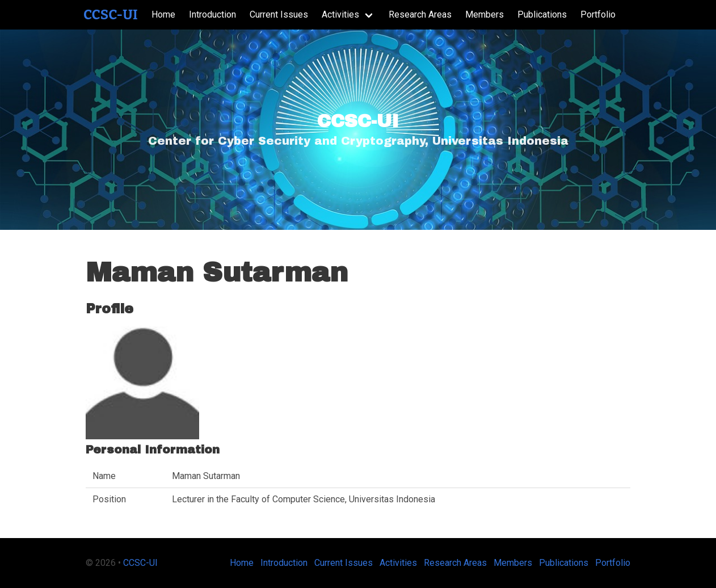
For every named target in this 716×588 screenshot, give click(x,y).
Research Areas (420, 14)
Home (163, 14)
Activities (340, 14)
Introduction (212, 14)
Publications (542, 14)
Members (485, 14)
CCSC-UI (111, 15)
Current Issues (279, 14)
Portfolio (598, 14)
